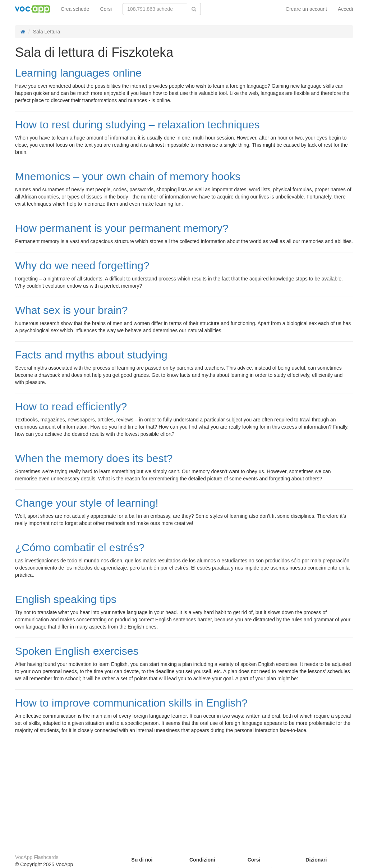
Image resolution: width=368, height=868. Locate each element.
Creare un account (306, 9)
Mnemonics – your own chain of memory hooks (128, 176)
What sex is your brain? (71, 310)
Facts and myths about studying (91, 355)
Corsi (106, 9)
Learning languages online (78, 73)
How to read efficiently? (71, 406)
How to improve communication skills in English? (131, 703)
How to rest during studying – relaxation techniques (137, 125)
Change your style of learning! (87, 503)
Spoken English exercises (77, 651)
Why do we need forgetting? (82, 266)
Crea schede (75, 9)
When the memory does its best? (94, 458)
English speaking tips (66, 599)
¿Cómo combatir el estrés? (80, 547)
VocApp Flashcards (37, 857)
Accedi (345, 9)
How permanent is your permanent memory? (122, 228)
